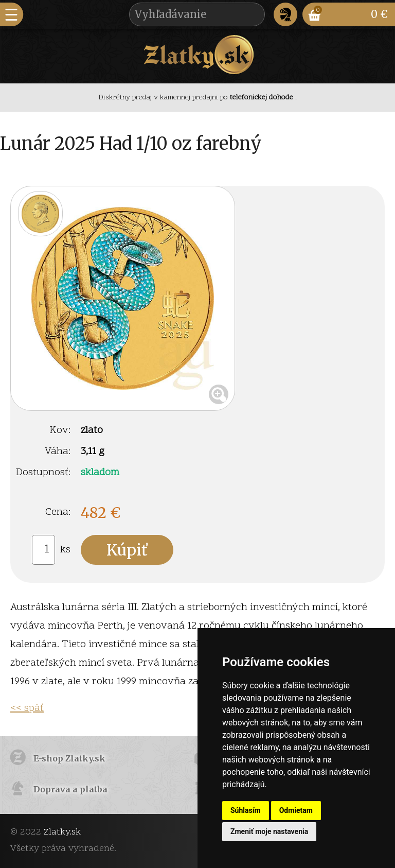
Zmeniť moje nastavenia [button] (269, 831)
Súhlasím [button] (246, 810)
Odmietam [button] (296, 810)
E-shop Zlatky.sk (69, 758)
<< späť (27, 708)
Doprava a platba (70, 789)
